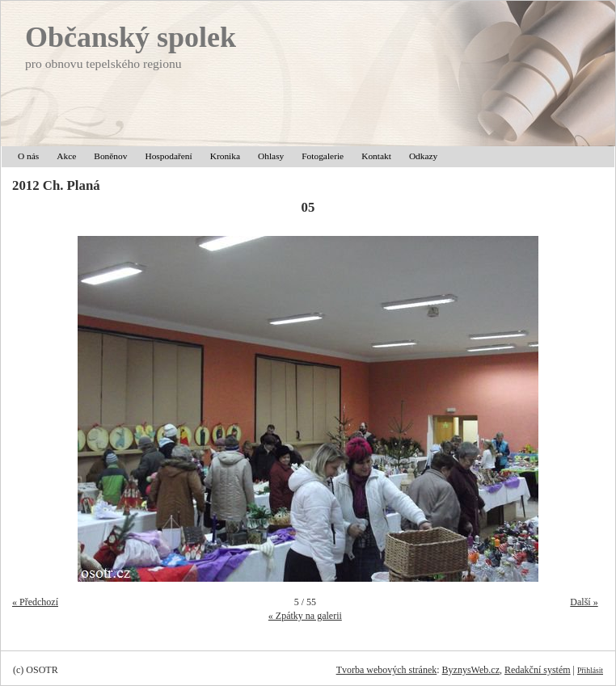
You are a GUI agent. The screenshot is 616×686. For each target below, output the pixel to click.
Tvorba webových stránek (387, 670)
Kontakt (376, 156)
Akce (66, 156)
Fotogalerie (323, 156)
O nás (28, 156)
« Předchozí (35, 602)
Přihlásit (590, 670)
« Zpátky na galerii (305, 616)
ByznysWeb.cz (471, 670)
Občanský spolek (131, 37)
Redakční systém (538, 670)
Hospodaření (168, 156)
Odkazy (423, 156)
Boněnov (110, 156)
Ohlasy (271, 156)
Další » (584, 602)
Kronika (225, 156)
